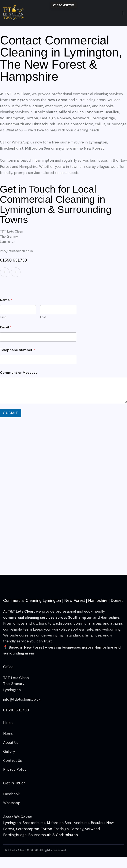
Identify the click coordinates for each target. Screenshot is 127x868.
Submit (11, 413)
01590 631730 (64, 5)
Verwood (92, 829)
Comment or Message (19, 373)
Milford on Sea (59, 823)
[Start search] (123, 13)
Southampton (28, 829)
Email (6, 327)
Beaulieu (98, 823)
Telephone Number (18, 350)
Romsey (77, 829)
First (3, 317)
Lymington (12, 823)
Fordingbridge (15, 835)
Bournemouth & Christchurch (53, 835)
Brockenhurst (34, 823)
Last (43, 317)
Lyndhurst (81, 823)
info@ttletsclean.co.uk (17, 251)
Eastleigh (61, 829)
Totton (46, 829)
